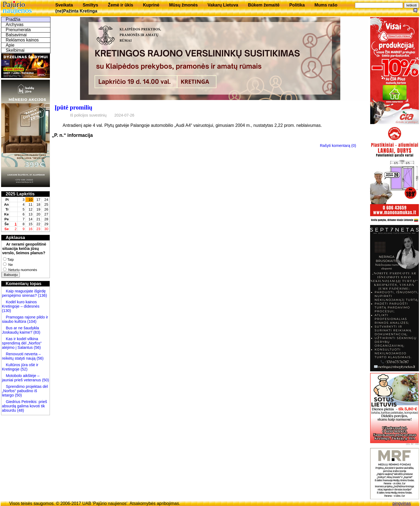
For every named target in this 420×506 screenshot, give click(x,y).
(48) (21, 410)
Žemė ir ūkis (121, 5)
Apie (10, 45)
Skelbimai (15, 50)
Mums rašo (326, 5)
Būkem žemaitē (264, 5)
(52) (24, 369)
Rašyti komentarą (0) (338, 146)
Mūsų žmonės (184, 5)
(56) (37, 347)
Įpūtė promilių (73, 107)
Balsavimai (16, 35)
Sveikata (64, 5)
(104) (31, 321)
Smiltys (90, 5)
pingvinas (402, 503)
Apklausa (15, 238)
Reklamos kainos (22, 40)
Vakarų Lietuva (223, 5)
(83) (36, 332)
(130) (7, 311)
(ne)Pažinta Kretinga (76, 11)
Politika (297, 5)
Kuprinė (151, 5)
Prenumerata (18, 30)
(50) (45, 380)
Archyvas (15, 25)
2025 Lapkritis (20, 194)
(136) (42, 295)
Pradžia (13, 19)
